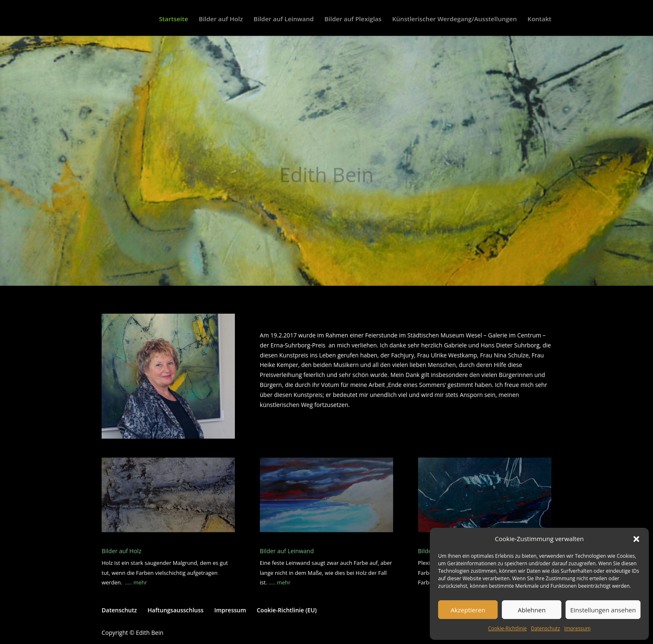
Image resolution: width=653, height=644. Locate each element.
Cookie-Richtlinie (507, 628)
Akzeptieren (468, 610)
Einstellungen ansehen (603, 610)
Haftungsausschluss (176, 610)
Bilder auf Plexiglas (353, 19)
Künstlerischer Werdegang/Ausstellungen (455, 19)
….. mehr (136, 582)
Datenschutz (546, 628)
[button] (636, 539)
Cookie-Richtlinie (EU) (287, 610)
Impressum (577, 628)
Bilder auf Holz (221, 19)
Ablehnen (532, 610)
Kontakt (540, 19)
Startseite (174, 19)
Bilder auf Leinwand (284, 19)
